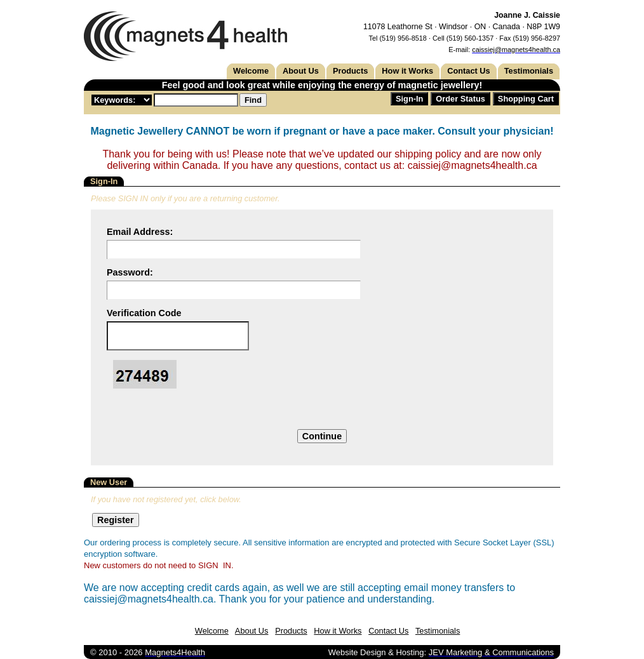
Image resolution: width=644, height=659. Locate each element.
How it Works (407, 71)
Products (350, 71)
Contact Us (469, 71)
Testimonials (529, 71)
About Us (301, 71)
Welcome (251, 71)
